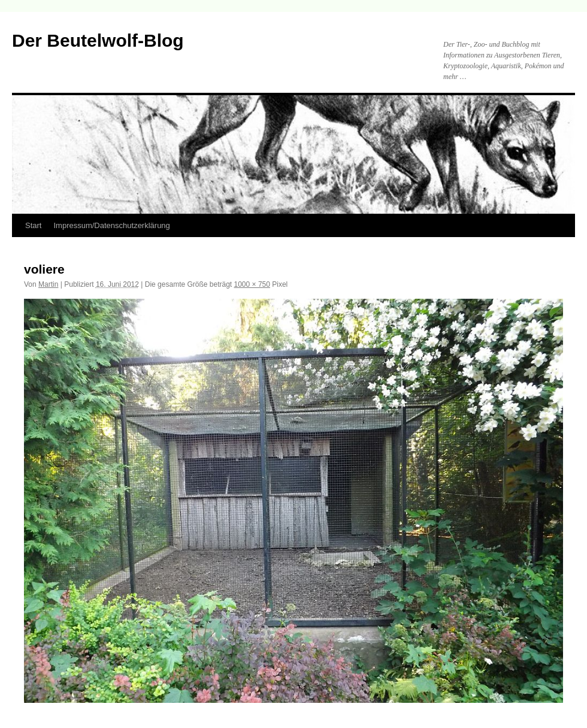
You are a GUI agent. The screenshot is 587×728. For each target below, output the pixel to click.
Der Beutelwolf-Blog (98, 40)
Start (33, 225)
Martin (48, 284)
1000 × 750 (252, 284)
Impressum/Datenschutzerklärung (111, 225)
